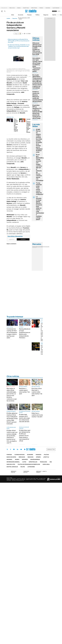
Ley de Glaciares (56, 8)
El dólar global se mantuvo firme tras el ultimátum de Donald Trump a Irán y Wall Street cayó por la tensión (12, 418)
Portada (9, 455)
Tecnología (43, 462)
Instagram (14, 449)
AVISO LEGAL (46, 464)
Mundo (17, 459)
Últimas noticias (20, 455)
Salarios (19, 8)
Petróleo (41, 8)
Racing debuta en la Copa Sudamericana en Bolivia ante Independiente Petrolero (25, 333)
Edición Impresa (35, 459)
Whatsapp (25, 449)
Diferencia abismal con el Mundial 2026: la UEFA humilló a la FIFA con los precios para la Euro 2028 (19, 41)
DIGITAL (14, 472)
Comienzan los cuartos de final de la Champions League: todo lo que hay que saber (12, 333)
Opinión (54, 15)
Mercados (22, 457)
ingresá (59, 11)
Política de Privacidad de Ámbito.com (29, 464)
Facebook (11, 449)
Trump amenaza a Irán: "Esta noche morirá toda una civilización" (40, 189)
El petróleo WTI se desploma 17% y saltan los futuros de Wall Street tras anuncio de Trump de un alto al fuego (37, 112)
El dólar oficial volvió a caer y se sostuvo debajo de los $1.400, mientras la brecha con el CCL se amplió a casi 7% (12, 437)
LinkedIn (17, 449)
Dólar (13, 15)
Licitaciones (31, 467)
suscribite (54, 11)
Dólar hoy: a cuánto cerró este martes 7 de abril (37, 415)
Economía (21, 15)
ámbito (8, 18)
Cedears (47, 247)
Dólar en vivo (12, 8)
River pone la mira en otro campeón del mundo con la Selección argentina (16, 125)
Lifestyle (46, 457)
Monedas (34, 247)
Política (38, 15)
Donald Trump (26, 8)
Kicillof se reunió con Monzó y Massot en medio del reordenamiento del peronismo (38, 97)
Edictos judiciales (12, 467)
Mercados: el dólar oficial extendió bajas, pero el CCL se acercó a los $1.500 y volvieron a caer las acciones (12, 395)
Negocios (46, 15)
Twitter (7, 449)
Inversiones (48, 8)
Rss (51, 462)
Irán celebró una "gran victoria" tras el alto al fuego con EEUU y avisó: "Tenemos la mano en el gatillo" (37, 65)
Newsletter (59, 15)
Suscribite (23, 239)
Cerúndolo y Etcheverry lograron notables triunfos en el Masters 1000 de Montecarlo (29, 126)
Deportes (15, 18)
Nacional (9, 459)
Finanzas (29, 15)
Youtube (21, 449)
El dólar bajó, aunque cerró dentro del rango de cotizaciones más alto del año (24, 418)
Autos (24, 462)
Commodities (43, 247)
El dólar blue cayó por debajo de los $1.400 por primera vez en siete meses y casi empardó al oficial (25, 436)
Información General (13, 462)
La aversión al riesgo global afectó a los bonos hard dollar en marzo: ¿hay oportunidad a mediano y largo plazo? (40, 208)
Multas (23, 467)
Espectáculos (33, 462)
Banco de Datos (11, 457)
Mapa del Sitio (11, 464)
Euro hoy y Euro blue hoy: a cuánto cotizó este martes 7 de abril (37, 392)
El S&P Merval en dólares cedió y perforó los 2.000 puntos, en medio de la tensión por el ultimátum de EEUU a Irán (39, 141)
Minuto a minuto (11, 387)
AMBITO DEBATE (41, 472)
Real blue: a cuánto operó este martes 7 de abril (24, 391)
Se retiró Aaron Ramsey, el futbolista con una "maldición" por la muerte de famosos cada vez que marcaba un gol (19, 46)
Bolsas (38, 247)
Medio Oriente (34, 8)
